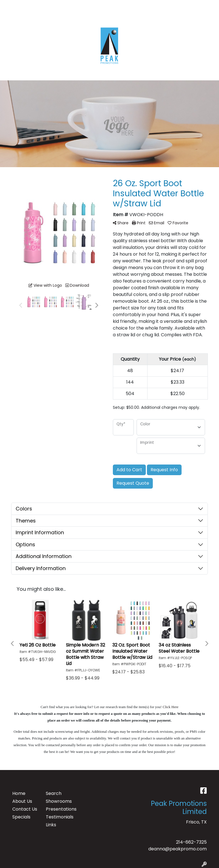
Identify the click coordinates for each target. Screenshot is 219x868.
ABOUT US (33, 6)
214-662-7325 (191, 842)
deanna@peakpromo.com (178, 849)
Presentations (59, 809)
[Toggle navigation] (9, 74)
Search (157, 6)
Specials (21, 817)
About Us (22, 801)
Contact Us (25, 809)
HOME (12, 6)
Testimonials (59, 817)
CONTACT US (20, 18)
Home (19, 793)
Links (51, 825)
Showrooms (59, 801)
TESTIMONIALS (64, 6)
